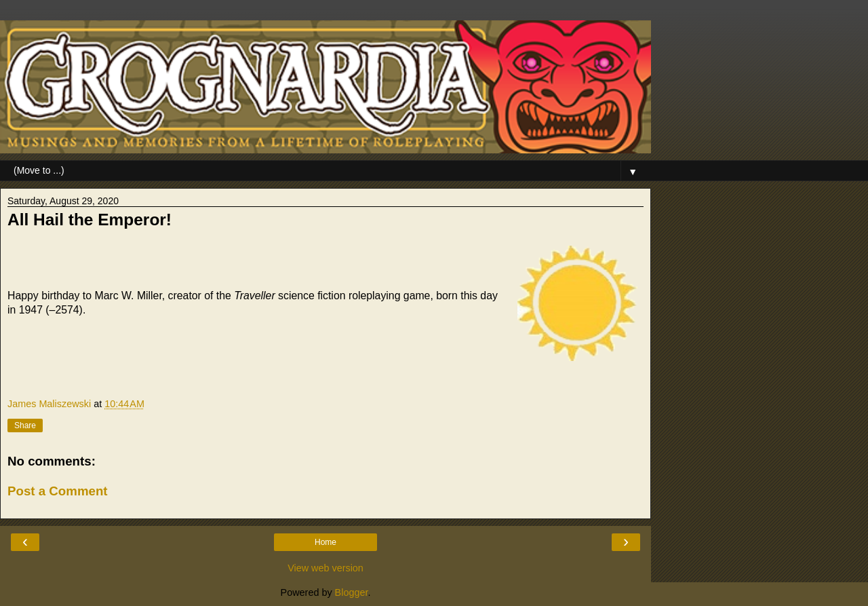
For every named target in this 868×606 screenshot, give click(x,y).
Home (325, 542)
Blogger (352, 592)
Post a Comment (58, 491)
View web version (325, 568)
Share (25, 425)
